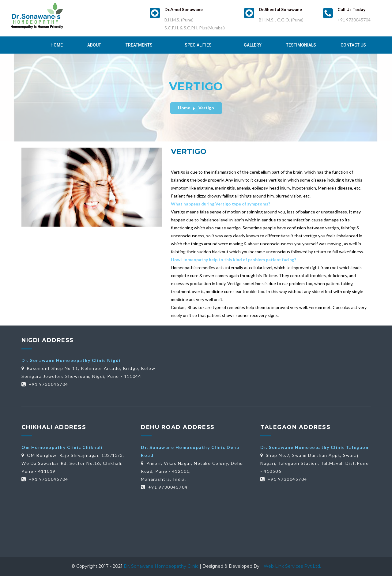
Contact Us (353, 45)
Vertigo (206, 108)
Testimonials (301, 45)
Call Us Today (351, 9)
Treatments (139, 45)
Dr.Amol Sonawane (184, 9)
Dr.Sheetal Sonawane (280, 9)
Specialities (198, 45)
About (94, 45)
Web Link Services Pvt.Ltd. (292, 566)
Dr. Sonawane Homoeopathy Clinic (162, 566)
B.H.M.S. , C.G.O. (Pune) (281, 20)
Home (57, 45)
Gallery (253, 45)
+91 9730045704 (354, 20)
